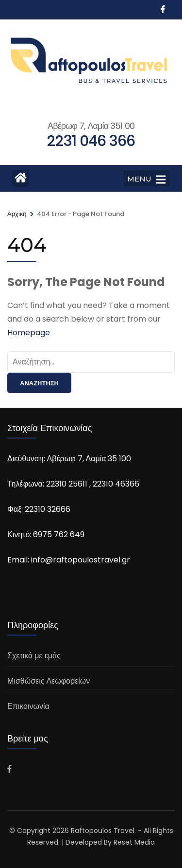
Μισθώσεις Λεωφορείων (49, 681)
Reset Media (134, 842)
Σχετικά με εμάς (34, 656)
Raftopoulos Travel (103, 831)
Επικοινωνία (28, 706)
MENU (146, 180)
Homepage (29, 333)
